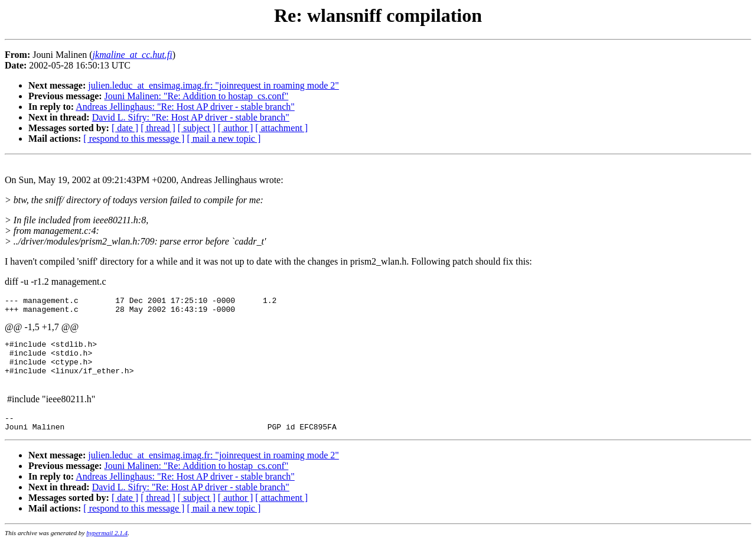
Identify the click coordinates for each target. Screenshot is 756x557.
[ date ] (125, 128)
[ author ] (236, 128)
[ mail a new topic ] (224, 139)
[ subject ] (197, 128)
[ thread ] (158, 128)
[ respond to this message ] (134, 139)
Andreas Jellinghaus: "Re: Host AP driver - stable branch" (185, 107)
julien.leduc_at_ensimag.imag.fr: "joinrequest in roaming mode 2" (214, 85)
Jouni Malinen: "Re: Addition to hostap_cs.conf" (197, 96)
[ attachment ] (281, 128)
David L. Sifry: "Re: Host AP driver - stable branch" (191, 117)
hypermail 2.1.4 (107, 549)
